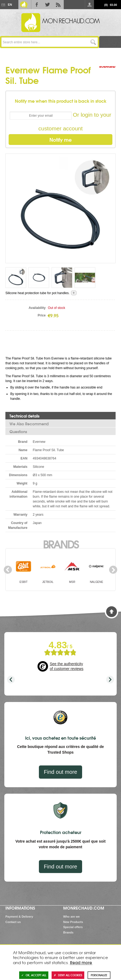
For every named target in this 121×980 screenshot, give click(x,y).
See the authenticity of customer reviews (66, 666)
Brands (61, 544)
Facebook (37, 5)
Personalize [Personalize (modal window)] (99, 975)
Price (42, 315)
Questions (18, 432)
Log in (89, 5)
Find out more (60, 772)
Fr (3, 5)
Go (93, 42)
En (10, 5)
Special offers (73, 927)
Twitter (48, 5)
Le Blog (24, 5)
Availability (37, 308)
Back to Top (112, 612)
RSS (58, 5)
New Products (73, 922)
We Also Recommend (29, 424)
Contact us (13, 922)
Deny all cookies (68, 975)
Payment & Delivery (19, 917)
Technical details (24, 416)
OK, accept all (34, 975)
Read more (81, 962)
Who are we (71, 917)
